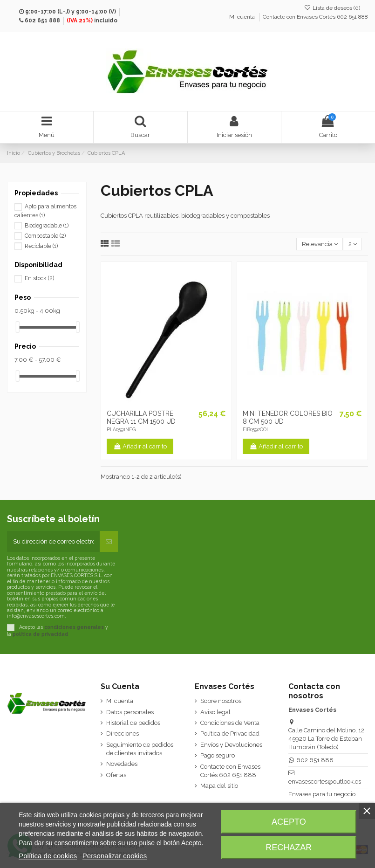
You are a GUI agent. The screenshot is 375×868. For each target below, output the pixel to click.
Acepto (289, 822)
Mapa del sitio (219, 786)
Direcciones (123, 734)
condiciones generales (74, 627)
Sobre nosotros (221, 701)
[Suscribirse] (109, 542)
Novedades (122, 764)
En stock (39, 278)
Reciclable (41, 246)
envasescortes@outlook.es (325, 782)
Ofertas (116, 775)
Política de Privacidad (230, 734)
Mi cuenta (243, 17)
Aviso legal (215, 712)
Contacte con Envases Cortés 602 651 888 (315, 17)
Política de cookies (48, 856)
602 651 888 (42, 21)
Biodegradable (47, 226)
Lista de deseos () (333, 8)
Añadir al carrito (140, 446)
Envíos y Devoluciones (231, 745)
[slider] (18, 327)
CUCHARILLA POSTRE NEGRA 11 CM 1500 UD (141, 417)
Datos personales (130, 712)
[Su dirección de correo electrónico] (53, 542)
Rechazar (289, 847)
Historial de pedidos (133, 723)
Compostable (45, 236)
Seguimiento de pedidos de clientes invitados (140, 749)
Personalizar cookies (115, 856)
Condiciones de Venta (230, 723)
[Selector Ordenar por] (320, 244)
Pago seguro (218, 755)
